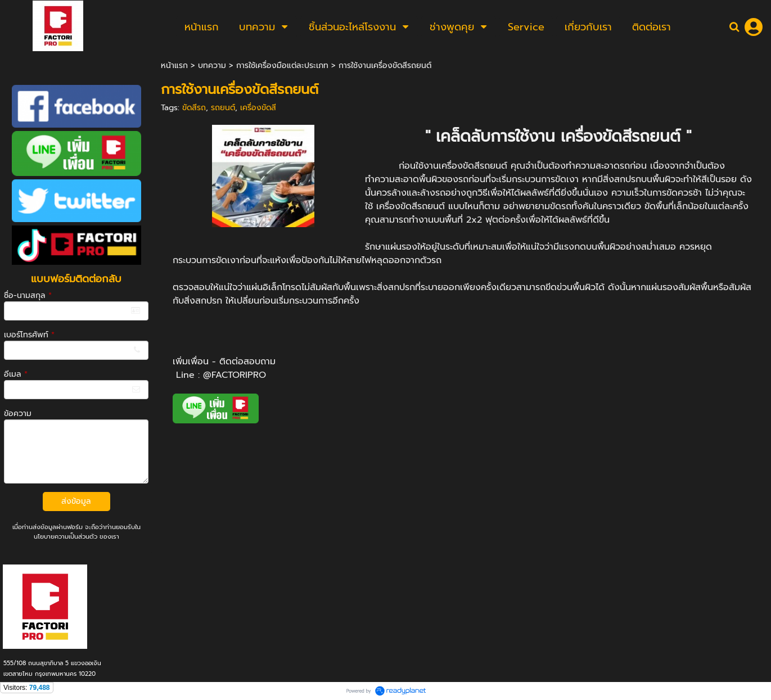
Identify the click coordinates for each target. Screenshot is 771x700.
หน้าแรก (174, 66)
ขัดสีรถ (194, 108)
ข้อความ (18, 414)
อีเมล (16, 374)
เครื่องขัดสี (258, 108)
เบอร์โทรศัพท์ (29, 335)
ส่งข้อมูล (76, 501)
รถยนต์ (223, 108)
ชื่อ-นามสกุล (28, 295)
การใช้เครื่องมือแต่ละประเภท (282, 66)
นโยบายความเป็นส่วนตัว (66, 537)
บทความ (212, 66)
